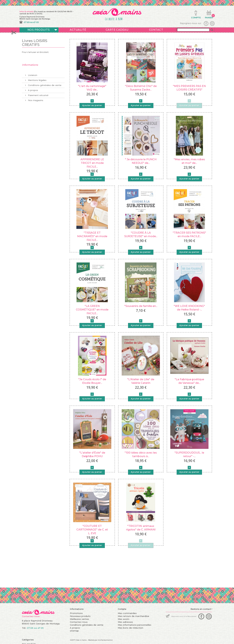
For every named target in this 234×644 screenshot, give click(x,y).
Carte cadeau (117, 30)
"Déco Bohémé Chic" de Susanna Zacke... (141, 88)
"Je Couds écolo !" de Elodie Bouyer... (92, 381)
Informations (30, 65)
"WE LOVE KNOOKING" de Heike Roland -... (189, 308)
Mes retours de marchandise (133, 616)
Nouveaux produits (80, 616)
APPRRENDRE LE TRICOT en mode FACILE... (92, 163)
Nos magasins (35, 99)
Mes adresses (125, 622)
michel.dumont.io (105, 640)
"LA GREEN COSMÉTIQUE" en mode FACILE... (92, 310)
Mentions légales (37, 79)
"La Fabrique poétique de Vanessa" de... (189, 381)
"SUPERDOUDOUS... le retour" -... (189, 454)
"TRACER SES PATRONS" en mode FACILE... (189, 234)
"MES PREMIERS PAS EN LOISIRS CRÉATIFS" (189, 88)
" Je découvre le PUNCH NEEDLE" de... (141, 161)
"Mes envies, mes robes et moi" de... (189, 161)
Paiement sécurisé (38, 94)
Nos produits (39, 30)
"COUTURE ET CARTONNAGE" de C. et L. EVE (92, 530)
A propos (33, 89)
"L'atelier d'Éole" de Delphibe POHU (92, 454)
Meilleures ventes (79, 619)
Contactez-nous (79, 622)
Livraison (32, 74)
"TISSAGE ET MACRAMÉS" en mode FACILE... (92, 236)
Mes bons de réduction (130, 628)
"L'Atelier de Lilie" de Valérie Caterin (141, 381)
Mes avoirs (124, 619)
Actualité (78, 30)
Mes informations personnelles (135, 625)
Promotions (76, 613)
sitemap (74, 631)
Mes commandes (127, 613)
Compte (122, 609)
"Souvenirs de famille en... (141, 306)
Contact (156, 30)
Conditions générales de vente (44, 84)
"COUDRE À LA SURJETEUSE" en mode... (141, 234)
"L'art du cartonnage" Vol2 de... (92, 88)
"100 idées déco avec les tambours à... (141, 454)
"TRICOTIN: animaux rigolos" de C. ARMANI (141, 528)
